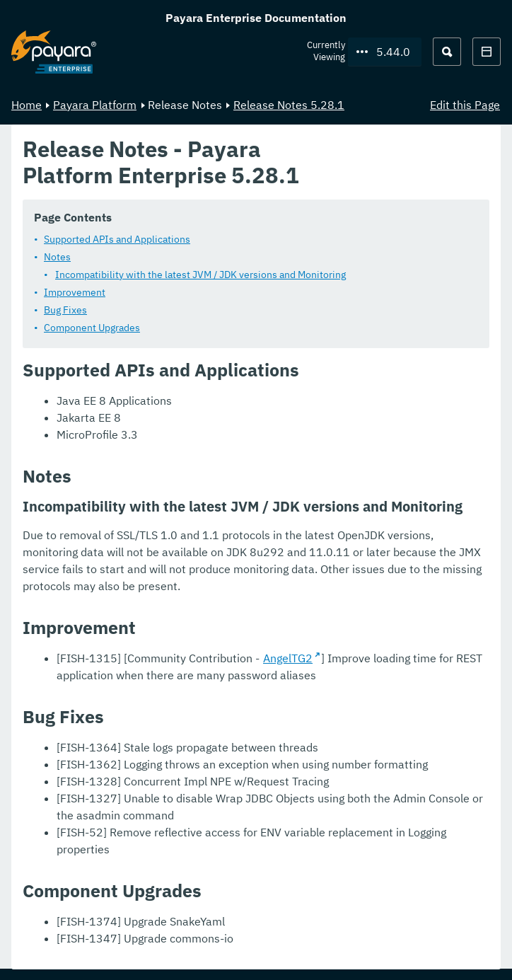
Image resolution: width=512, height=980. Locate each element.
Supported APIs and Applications (117, 238)
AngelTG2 (288, 657)
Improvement (75, 292)
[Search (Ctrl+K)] (447, 52)
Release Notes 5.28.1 (289, 105)
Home (27, 105)
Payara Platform (95, 105)
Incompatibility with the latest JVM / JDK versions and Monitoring (200, 274)
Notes (57, 256)
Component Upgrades (92, 327)
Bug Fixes (65, 309)
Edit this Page (465, 105)
